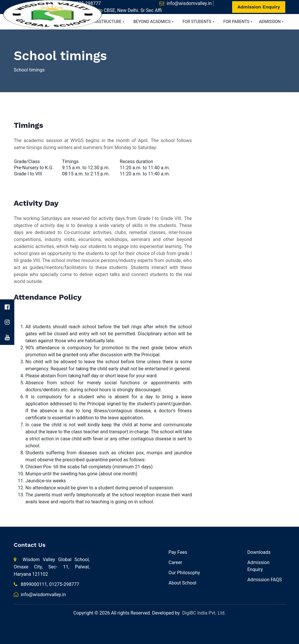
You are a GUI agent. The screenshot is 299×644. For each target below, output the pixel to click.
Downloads (259, 552)
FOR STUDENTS (197, 22)
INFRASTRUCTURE (105, 22)
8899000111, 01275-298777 (46, 584)
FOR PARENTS (237, 22)
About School (182, 583)
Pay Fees (178, 552)
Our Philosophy (184, 573)
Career (175, 562)
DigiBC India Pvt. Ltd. (204, 613)
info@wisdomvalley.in (189, 3)
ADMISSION (270, 22)
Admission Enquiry (259, 7)
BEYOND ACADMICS (153, 22)
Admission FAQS (265, 580)
